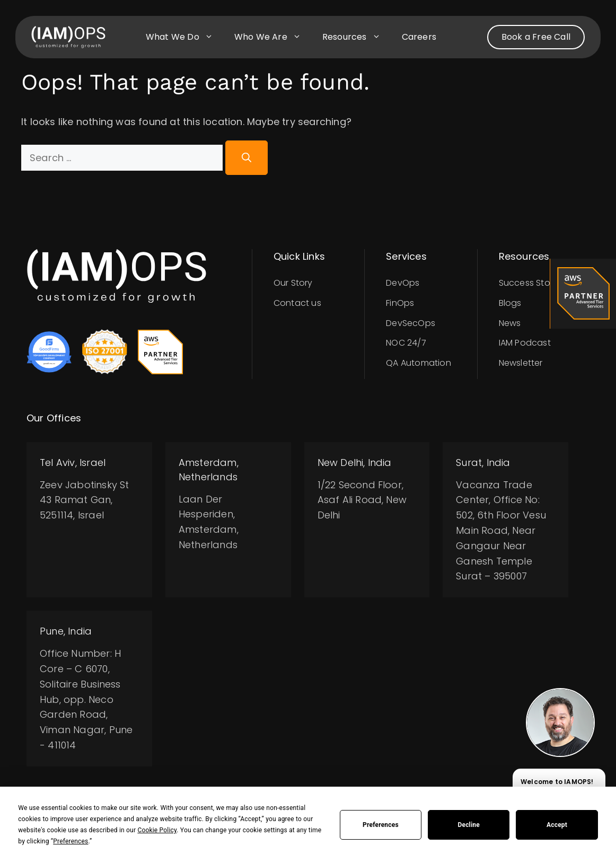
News (510, 323)
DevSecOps (411, 323)
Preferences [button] (71, 841)
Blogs (510, 303)
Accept (557, 825)
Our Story (293, 283)
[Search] (247, 158)
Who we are (273, 37)
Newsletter (521, 363)
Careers (419, 37)
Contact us (297, 303)
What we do (185, 37)
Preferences (381, 825)
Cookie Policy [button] (157, 830)
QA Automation (419, 363)
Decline (469, 825)
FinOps (400, 303)
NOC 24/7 (406, 343)
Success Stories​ (532, 283)
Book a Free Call (536, 37)
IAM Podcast (525, 343)
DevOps (403, 283)
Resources (357, 37)
